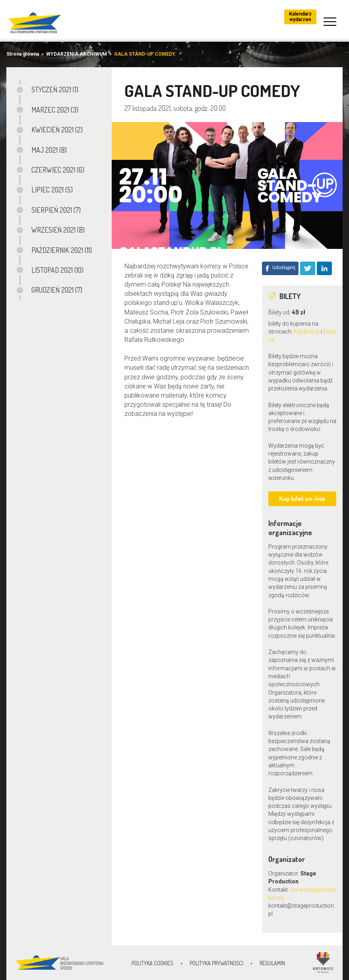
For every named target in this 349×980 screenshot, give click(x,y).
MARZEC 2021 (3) (55, 110)
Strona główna (23, 54)
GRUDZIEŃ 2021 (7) (57, 290)
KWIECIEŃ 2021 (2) (57, 130)
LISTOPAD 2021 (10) (57, 270)
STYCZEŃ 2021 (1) (55, 89)
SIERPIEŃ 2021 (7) (56, 210)
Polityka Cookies (152, 963)
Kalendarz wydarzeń (300, 17)
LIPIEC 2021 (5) (52, 190)
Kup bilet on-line (302, 499)
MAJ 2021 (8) (49, 150)
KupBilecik (307, 332)
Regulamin (272, 963)
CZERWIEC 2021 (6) (58, 170)
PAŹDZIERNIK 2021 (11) (62, 250)
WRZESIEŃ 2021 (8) (58, 230)
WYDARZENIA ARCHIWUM (77, 54)
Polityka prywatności (216, 963)
